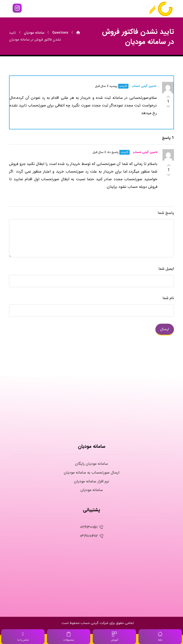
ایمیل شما (166, 269)
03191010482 (92, 536)
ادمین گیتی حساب (144, 86)
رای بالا (168, 95)
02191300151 (92, 527)
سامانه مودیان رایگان (91, 464)
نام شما (168, 298)
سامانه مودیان (92, 490)
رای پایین (168, 108)
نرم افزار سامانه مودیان (92, 481)
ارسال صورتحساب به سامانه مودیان (92, 472)
